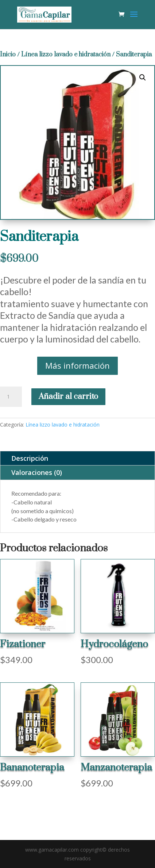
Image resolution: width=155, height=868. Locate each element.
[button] (143, 78)
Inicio (8, 55)
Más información (77, 365)
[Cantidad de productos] (11, 397)
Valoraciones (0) (37, 472)
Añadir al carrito (68, 397)
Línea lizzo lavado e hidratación (66, 55)
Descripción (30, 458)
